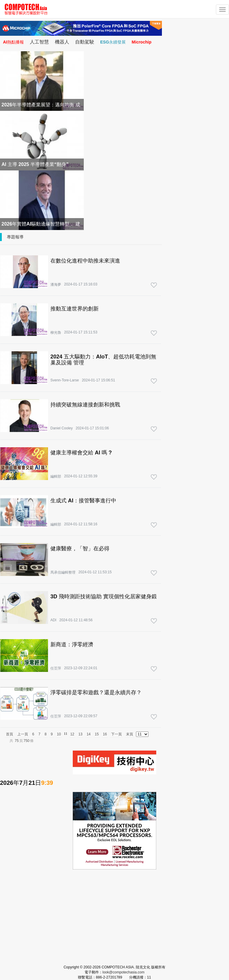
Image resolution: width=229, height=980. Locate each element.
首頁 (10, 734)
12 (72, 734)
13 (80, 734)
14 (88, 734)
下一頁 (116, 734)
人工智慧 (39, 42)
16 (105, 734)
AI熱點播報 (13, 42)
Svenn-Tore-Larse (65, 380)
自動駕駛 (85, 42)
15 (97, 734)
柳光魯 (56, 333)
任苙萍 (56, 668)
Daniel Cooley (62, 428)
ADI (53, 620)
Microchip (142, 42)
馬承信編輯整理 (63, 572)
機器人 (62, 42)
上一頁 (23, 734)
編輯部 (56, 476)
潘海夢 (56, 285)
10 (59, 734)
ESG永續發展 (113, 42)
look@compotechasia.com (124, 972)
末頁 (129, 734)
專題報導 (15, 237)
